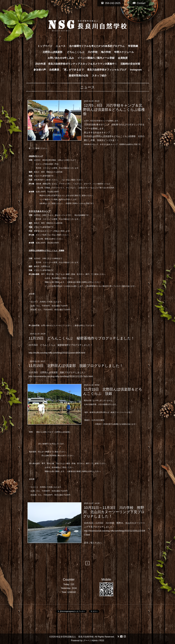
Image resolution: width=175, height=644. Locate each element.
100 (64, 306)
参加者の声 (40, 70)
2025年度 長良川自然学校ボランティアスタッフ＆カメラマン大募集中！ (76, 64)
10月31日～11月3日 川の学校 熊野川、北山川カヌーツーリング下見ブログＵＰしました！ (114, 512)
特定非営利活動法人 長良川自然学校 (75, 637)
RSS (102, 641)
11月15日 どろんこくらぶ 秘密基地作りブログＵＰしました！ (82, 338)
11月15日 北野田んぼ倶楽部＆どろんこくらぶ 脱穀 (113, 391)
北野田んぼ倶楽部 (54, 52)
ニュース (61, 46)
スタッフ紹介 (99, 76)
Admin (95, 641)
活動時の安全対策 (130, 64)
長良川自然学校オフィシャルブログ (107, 70)
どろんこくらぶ (76, 52)
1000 (49, 310)
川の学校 (93, 52)
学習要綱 (133, 46)
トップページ (45, 46)
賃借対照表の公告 (78, 76)
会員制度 (123, 58)
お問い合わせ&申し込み (61, 58)
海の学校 (106, 52)
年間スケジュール (124, 52)
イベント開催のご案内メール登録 (96, 58)
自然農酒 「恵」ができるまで (66, 70)
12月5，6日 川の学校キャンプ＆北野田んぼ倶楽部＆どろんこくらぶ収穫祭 (114, 110)
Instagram (136, 70)
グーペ (86, 641)
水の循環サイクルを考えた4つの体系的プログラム (97, 46)
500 (47, 306)
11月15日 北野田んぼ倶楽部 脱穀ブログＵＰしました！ (76, 366)
